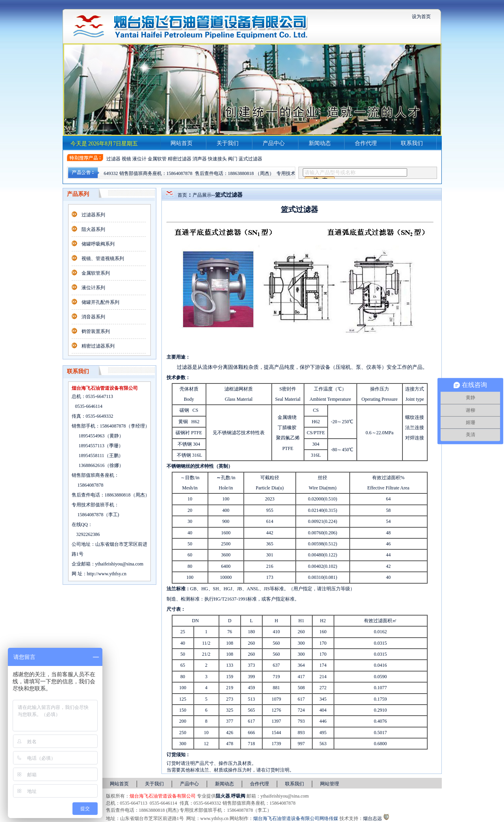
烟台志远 (372, 818)
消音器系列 (93, 317)
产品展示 (202, 195)
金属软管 (157, 159)
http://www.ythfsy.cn (107, 574)
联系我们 (412, 143)
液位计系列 (93, 288)
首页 (182, 195)
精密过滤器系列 (98, 346)
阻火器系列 (93, 229)
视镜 (126, 159)
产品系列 (78, 194)
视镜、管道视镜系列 (103, 259)
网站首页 (182, 143)
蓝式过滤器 (250, 159)
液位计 (139, 159)
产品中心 (274, 143)
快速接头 (217, 159)
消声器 (200, 159)
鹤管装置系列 (96, 331)
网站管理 (330, 784)
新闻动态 (320, 143)
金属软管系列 (96, 273)
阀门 (233, 159)
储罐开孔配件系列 (100, 302)
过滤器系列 (93, 215)
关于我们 (228, 143)
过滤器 (113, 159)
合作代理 (366, 143)
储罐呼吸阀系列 (98, 244)
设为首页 (421, 17)
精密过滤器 (180, 159)
